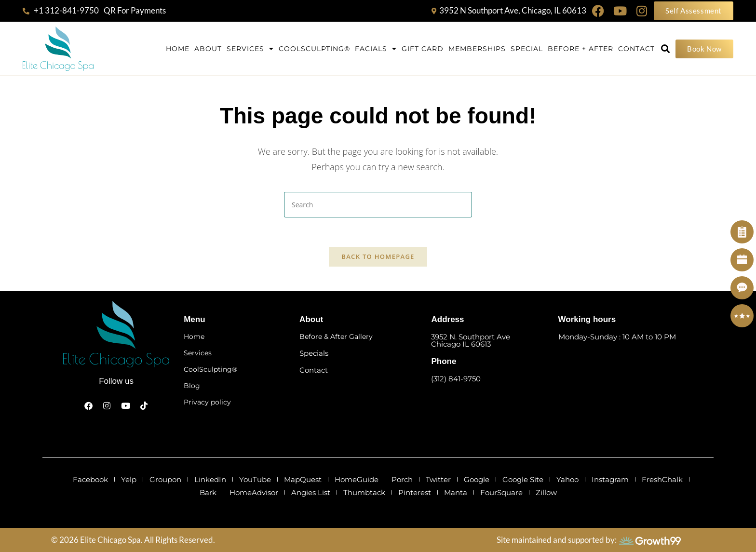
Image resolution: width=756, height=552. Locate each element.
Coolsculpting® (314, 49)
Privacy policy (207, 402)
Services (250, 49)
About (208, 49)
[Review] (742, 316)
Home (178, 49)
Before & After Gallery (336, 337)
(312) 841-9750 (456, 379)
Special (527, 49)
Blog (192, 386)
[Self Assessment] (742, 232)
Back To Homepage (378, 256)
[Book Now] (742, 260)
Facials (376, 49)
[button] (665, 49)
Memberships (477, 49)
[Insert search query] (378, 205)
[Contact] (742, 288)
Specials (314, 353)
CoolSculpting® (210, 369)
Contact (636, 49)
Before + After (580, 49)
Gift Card (423, 49)
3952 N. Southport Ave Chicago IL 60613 (471, 340)
